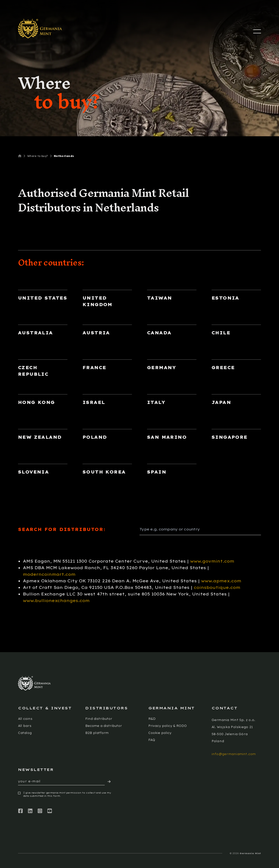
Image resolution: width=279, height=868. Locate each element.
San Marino (167, 437)
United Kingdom (98, 301)
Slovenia (33, 472)
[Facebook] (20, 811)
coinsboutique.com (217, 587)
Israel (94, 402)
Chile (221, 333)
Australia (36, 333)
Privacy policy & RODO (167, 726)
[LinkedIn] (30, 811)
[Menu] (257, 31)
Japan (221, 402)
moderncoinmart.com (49, 574)
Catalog (25, 733)
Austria (96, 333)
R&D (152, 719)
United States (43, 298)
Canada (159, 333)
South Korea (104, 472)
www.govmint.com (212, 561)
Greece (223, 368)
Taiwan (159, 298)
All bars (25, 726)
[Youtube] (50, 811)
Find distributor (99, 719)
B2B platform (97, 733)
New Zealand (40, 437)
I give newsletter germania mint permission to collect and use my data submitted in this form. (67, 794)
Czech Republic (33, 371)
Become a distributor (104, 726)
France (94, 368)
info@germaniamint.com (234, 754)
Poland (95, 437)
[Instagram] (40, 811)
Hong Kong (37, 402)
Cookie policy (160, 733)
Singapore (230, 437)
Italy (156, 402)
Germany (162, 368)
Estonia (225, 298)
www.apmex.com (221, 581)
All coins (25, 719)
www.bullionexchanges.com (56, 600)
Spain (157, 472)
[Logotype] (40, 29)
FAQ (152, 740)
